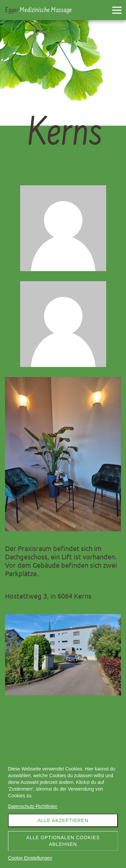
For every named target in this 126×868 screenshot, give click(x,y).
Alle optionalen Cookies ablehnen (63, 841)
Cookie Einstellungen (30, 858)
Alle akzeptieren (63, 820)
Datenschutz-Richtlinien (33, 806)
